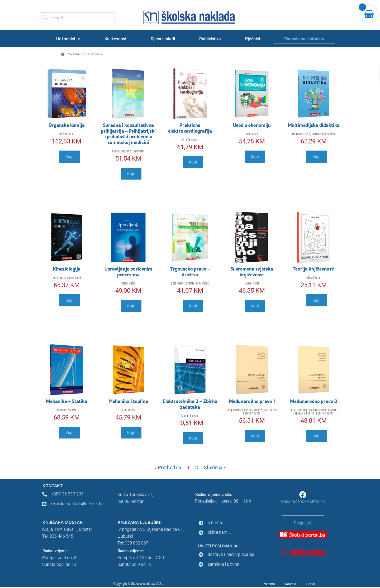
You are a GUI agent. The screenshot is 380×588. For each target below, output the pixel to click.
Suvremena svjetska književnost (252, 272)
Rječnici (253, 39)
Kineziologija (67, 269)
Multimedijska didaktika (314, 125)
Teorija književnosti (314, 269)
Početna (269, 584)
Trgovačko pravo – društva (190, 272)
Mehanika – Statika (67, 401)
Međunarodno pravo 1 (252, 401)
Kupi (70, 156)
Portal (311, 584)
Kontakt (291, 584)
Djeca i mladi (163, 39)
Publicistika (210, 39)
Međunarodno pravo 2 (314, 401)
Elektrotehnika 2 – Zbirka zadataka (190, 404)
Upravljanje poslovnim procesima (128, 272)
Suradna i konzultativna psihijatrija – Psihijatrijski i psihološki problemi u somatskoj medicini (128, 134)
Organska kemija (67, 125)
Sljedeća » (215, 467)
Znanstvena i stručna (304, 39)
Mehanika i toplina (128, 401)
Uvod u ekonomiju (252, 125)
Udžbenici (68, 39)
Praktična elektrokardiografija (190, 128)
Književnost (115, 39)
